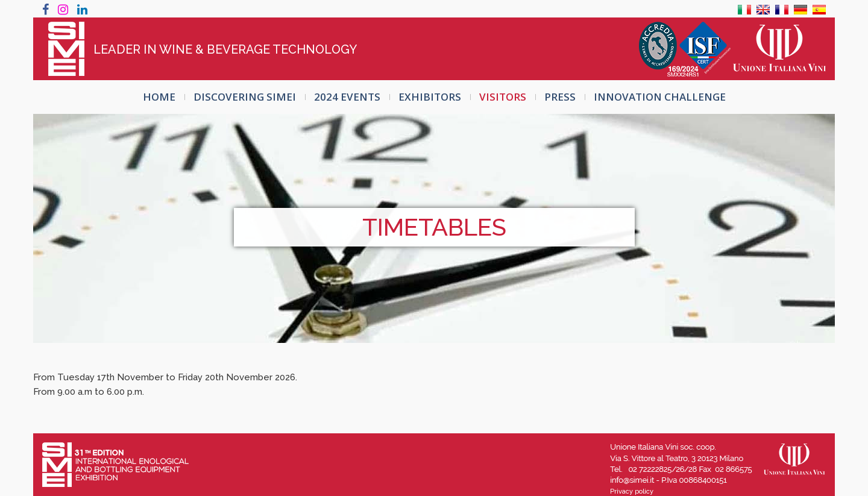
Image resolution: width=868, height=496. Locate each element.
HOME (159, 97)
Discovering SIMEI (245, 97)
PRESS (560, 97)
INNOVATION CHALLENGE (660, 97)
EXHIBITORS (430, 97)
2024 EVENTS (347, 97)
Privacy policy (632, 491)
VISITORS (503, 97)
